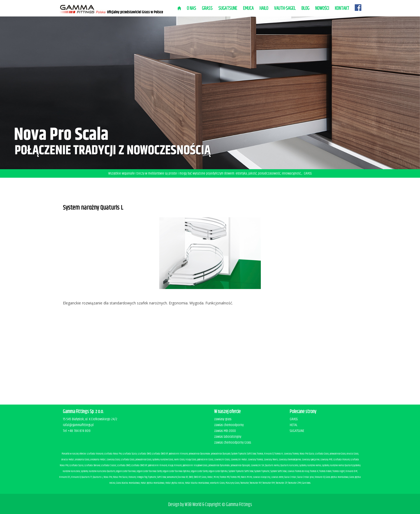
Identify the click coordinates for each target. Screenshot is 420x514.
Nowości (322, 9)
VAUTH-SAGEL (285, 9)
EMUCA (248, 9)
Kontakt (342, 9)
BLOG (305, 9)
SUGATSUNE (228, 9)
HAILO (264, 9)
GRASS (294, 419)
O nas (191, 9)
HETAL (294, 425)
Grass (207, 9)
